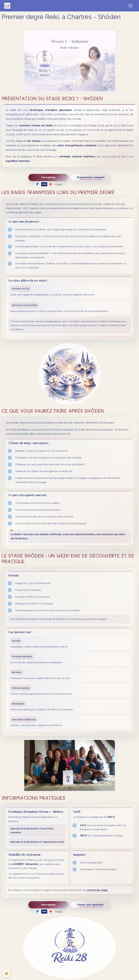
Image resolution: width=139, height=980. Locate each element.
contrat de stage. (97, 890)
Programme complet (91, 177)
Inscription (48, 177)
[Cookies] (7, 974)
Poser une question (91, 905)
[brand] (8, 6)
